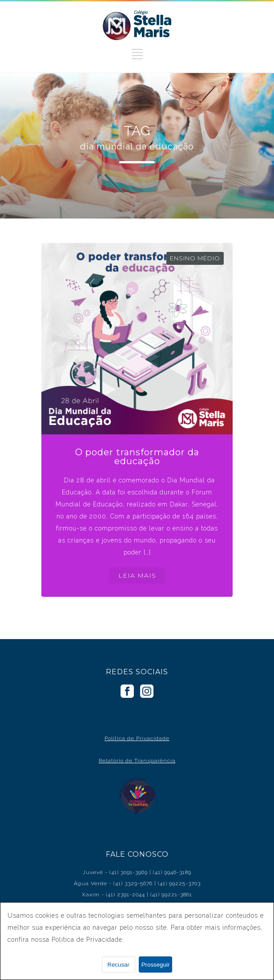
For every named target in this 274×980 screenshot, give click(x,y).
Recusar (118, 965)
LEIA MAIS (137, 575)
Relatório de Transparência (137, 761)
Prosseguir (156, 965)
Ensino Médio (195, 258)
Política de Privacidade (137, 738)
